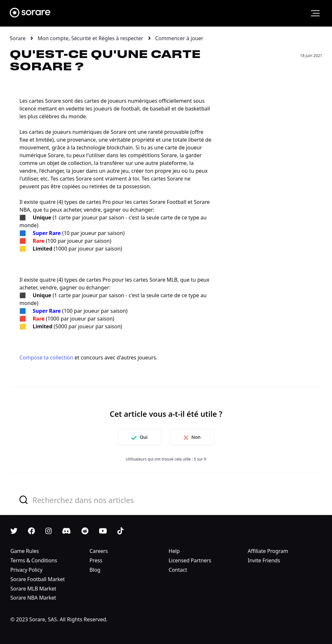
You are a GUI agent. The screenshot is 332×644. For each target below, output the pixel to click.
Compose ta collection (46, 357)
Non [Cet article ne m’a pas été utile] (196, 437)
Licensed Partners (190, 560)
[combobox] (166, 500)
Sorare (18, 38)
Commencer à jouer (179, 38)
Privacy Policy (26, 570)
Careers (99, 551)
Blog (95, 570)
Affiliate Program (268, 551)
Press (96, 560)
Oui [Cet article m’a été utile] (144, 437)
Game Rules (25, 551)
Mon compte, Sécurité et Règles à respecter (90, 38)
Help (174, 551)
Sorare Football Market (38, 579)
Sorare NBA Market (33, 598)
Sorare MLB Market (33, 589)
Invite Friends (264, 560)
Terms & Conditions (34, 560)
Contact (178, 570)
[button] (315, 13)
